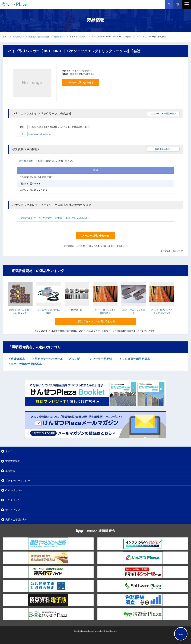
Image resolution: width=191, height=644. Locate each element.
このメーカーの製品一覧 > (163, 114)
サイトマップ (13, 510)
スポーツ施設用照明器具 (26, 364)
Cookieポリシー (14, 490)
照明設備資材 (60, 37)
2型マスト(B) (77, 310)
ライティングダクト (78, 37)
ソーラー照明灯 (102, 359)
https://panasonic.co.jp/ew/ (40, 134)
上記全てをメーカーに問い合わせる (95, 321)
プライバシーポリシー (18, 480)
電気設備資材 (18, 37)
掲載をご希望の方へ (16, 520)
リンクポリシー (14, 500)
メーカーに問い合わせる (80, 83)
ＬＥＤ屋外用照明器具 (136, 359)
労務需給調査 (13, 461)
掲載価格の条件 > (163, 149)
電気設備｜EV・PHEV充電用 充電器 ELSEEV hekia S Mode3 (55, 218)
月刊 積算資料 (26, 161)
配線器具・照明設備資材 (39, 37)
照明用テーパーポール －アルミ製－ (58, 359)
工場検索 (10, 471)
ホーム (6, 37)
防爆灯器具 (17, 359)
